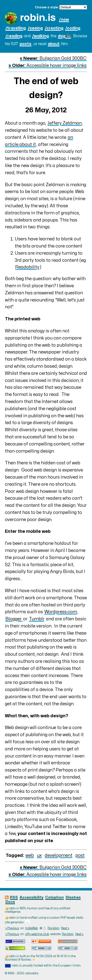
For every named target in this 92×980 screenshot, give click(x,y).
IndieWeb (32, 928)
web (30, 856)
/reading (14, 36)
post (80, 856)
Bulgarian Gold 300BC (53, 59)
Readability (27, 267)
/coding (73, 28)
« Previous (12, 928)
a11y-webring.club (37, 934)
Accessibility (32, 897)
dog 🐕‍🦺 (64, 36)
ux (39, 856)
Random (53, 928)
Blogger (14, 619)
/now (64, 20)
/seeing (35, 28)
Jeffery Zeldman (65, 123)
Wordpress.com (61, 612)
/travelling (16, 28)
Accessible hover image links (48, 66)
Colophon (54, 897)
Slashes (73, 897)
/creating (54, 28)
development (59, 856)
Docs (10, 902)
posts (26, 44)
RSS (14, 897)
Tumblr (37, 619)
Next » (65, 928)
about (54, 44)
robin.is (38, 18)
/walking (40, 36)
